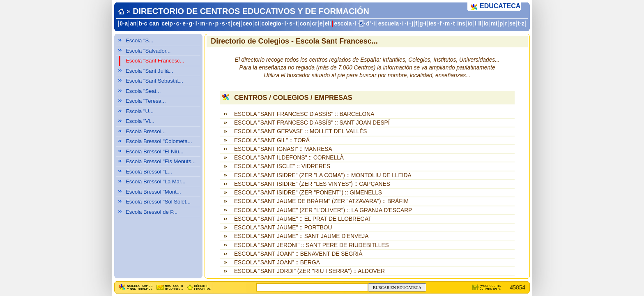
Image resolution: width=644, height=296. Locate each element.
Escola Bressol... (146, 131)
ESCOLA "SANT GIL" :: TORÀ (272, 140)
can (154, 24)
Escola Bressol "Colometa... (159, 141)
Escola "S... (139, 40)
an (133, 24)
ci (256, 24)
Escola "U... (140, 111)
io (470, 24)
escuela (389, 24)
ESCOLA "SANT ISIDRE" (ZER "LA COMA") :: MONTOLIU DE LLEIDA (323, 175)
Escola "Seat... (143, 91)
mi (494, 24)
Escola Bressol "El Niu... (154, 151)
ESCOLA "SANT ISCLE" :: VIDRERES (282, 166)
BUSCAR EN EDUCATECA (397, 288)
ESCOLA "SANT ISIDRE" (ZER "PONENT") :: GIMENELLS (308, 193)
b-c (143, 24)
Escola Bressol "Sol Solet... (158, 202)
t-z (521, 24)
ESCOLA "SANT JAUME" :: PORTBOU (283, 228)
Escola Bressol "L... (149, 172)
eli (328, 24)
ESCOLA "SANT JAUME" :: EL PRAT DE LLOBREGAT (303, 219)
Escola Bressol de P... (152, 212)
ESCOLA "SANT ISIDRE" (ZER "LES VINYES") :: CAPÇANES (312, 184)
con (305, 24)
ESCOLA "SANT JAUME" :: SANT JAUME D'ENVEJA (301, 236)
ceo (248, 24)
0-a (124, 24)
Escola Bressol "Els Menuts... (161, 161)
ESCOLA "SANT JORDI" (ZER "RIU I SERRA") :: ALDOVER (309, 271)
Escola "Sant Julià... (149, 71)
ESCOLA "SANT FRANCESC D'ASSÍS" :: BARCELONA (304, 114)
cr (315, 24)
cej (236, 24)
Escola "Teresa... (146, 101)
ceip (167, 24)
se (512, 24)
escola (343, 24)
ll (480, 24)
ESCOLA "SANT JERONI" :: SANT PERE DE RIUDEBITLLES (312, 245)
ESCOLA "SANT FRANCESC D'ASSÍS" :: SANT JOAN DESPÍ (312, 123)
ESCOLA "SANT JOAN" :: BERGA (277, 262)
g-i (423, 24)
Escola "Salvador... (148, 51)
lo (486, 24)
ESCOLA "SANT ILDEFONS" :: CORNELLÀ (289, 158)
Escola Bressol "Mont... (153, 192)
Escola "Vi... (140, 121)
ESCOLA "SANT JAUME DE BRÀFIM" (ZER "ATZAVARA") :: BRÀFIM (321, 201)
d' (368, 24)
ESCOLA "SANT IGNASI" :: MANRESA (283, 149)
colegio (271, 24)
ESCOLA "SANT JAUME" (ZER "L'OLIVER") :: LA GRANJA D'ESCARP (323, 210)
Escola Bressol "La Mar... (155, 182)
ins (461, 24)
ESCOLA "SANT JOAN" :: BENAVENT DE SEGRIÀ (298, 254)
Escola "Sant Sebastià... (154, 81)
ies (433, 24)
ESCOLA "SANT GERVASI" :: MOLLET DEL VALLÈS (301, 131)
